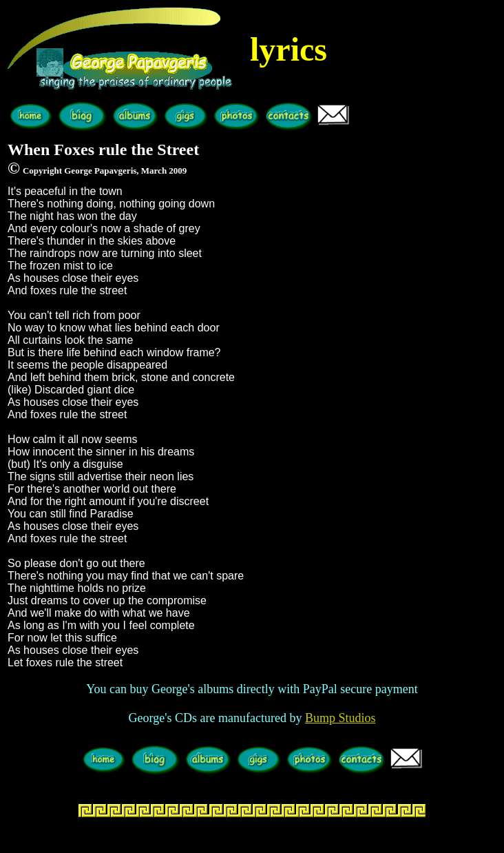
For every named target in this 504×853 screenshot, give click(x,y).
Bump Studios (340, 718)
